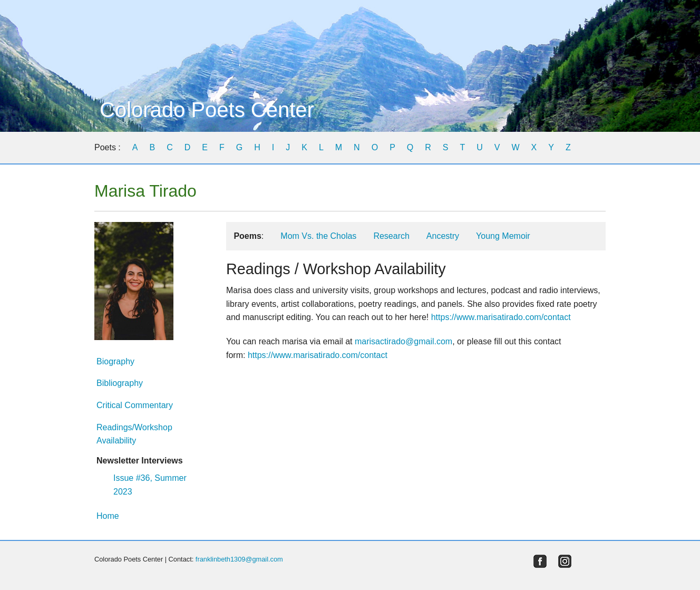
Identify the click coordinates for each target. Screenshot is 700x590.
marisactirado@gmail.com (404, 341)
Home (108, 516)
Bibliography (120, 383)
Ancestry (443, 236)
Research (391, 236)
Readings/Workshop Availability (134, 434)
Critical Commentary (135, 405)
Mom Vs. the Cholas (318, 236)
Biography (115, 361)
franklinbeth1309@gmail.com (239, 559)
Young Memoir (503, 236)
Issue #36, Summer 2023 (150, 485)
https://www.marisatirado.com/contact (501, 317)
